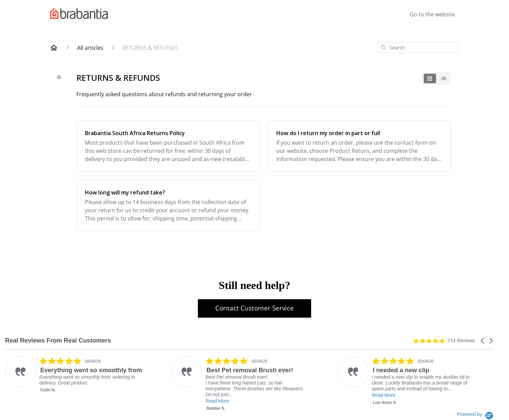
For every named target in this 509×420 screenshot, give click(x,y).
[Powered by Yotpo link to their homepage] (475, 414)
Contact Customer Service (254, 308)
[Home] (54, 48)
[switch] (437, 78)
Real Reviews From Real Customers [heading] (58, 341)
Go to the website (432, 14)
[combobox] (418, 48)
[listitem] (74, 375)
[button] (483, 341)
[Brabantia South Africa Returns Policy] (168, 146)
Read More (217, 401)
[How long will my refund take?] (168, 205)
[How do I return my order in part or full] (359, 146)
